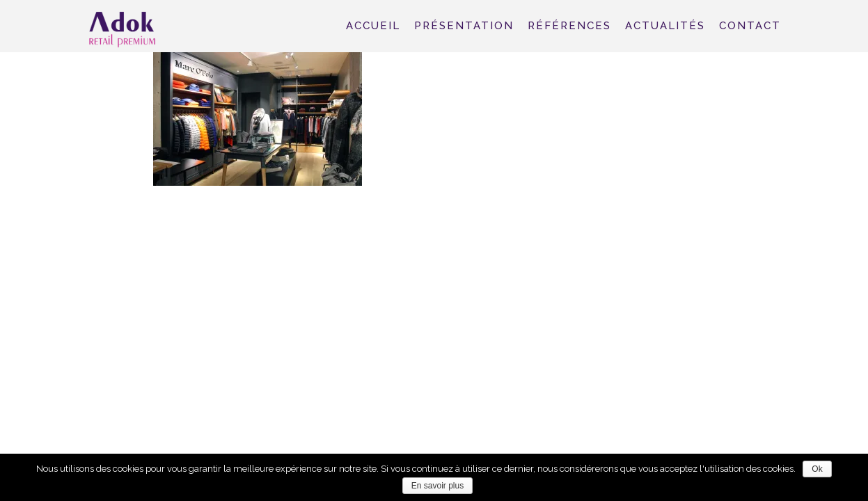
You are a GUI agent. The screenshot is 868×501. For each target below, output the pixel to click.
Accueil (373, 26)
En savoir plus (437, 486)
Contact (750, 26)
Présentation (464, 26)
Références (569, 26)
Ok (817, 469)
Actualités (665, 26)
